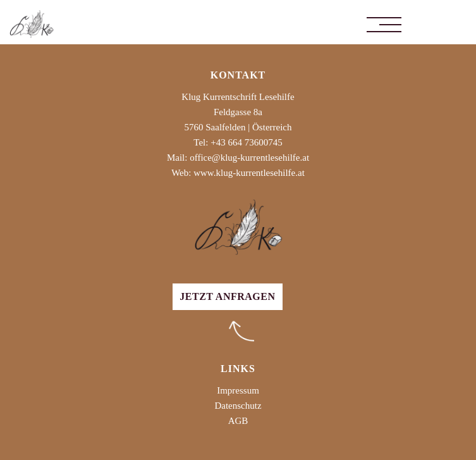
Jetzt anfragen (227, 296)
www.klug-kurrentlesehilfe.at (249, 173)
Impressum (238, 390)
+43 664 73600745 (246, 142)
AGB (238, 421)
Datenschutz (238, 406)
